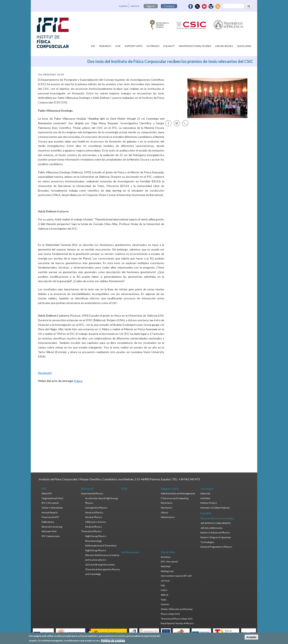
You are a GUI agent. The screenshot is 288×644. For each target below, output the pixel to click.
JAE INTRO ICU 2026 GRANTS (215, 523)
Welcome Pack (49, 531)
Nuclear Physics (94, 517)
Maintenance (168, 517)
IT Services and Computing (175, 498)
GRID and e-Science (96, 522)
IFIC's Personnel (50, 503)
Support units (133, 46)
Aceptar (251, 637)
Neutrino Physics (94, 512)
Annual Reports (50, 512)
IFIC (93, 46)
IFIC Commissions (51, 536)
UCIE (118, 46)
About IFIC (47, 493)
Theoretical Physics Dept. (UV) (177, 619)
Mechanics (167, 508)
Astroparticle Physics (96, 508)
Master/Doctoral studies (195, 46)
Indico (164, 590)
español (123, 6)
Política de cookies (113, 640)
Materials (205, 493)
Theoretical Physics (91, 531)
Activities (205, 498)
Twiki (163, 600)
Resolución (45, 373)
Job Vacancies (224, 46)
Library (164, 512)
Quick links (244, 46)
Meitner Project (209, 503)
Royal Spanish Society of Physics (177, 623)
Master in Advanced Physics (215, 532)
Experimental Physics (92, 493)
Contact (169, 6)
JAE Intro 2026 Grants (211, 528)
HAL (163, 585)
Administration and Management (178, 493)
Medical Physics (94, 527)
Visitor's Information (52, 508)
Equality (169, 46)
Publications (48, 522)
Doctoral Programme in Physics (216, 547)
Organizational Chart (52, 498)
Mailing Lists (167, 571)
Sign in (151, 6)
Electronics (167, 503)
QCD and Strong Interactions (100, 565)
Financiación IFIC (50, 517)
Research (105, 46)
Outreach (153, 46)
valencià (135, 6)
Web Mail (166, 566)
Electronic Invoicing (52, 527)
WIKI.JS (164, 595)
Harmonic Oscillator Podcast (215, 508)
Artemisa (166, 557)
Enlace (78, 381)
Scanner (165, 604)
